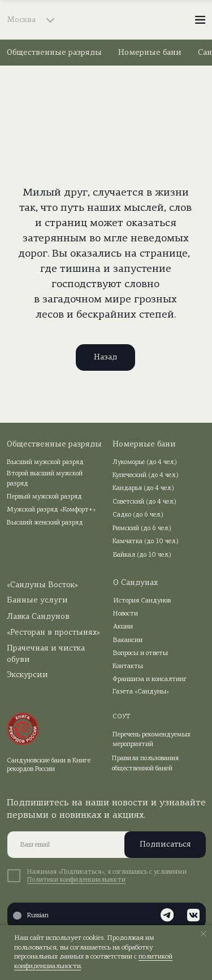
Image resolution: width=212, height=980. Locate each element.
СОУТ (122, 717)
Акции (123, 627)
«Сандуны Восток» (42, 585)
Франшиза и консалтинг (150, 679)
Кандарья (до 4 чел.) (143, 488)
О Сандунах (135, 583)
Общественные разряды (54, 53)
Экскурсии (27, 675)
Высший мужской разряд (45, 462)
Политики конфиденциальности (76, 880)
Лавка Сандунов (38, 617)
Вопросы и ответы (140, 653)
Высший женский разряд (45, 523)
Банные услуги (37, 600)
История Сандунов (142, 601)
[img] (106, 20)
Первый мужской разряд (44, 497)
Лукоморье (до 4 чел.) (145, 462)
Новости (126, 614)
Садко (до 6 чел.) (138, 515)
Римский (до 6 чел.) (142, 528)
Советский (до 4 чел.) (144, 502)
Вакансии (128, 640)
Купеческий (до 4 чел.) (146, 475)
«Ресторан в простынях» (53, 633)
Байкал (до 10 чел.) (142, 555)
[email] (107, 845)
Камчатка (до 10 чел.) (146, 541)
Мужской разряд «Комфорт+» (51, 510)
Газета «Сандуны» (141, 692)
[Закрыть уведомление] (204, 934)
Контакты (128, 666)
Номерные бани (150, 53)
